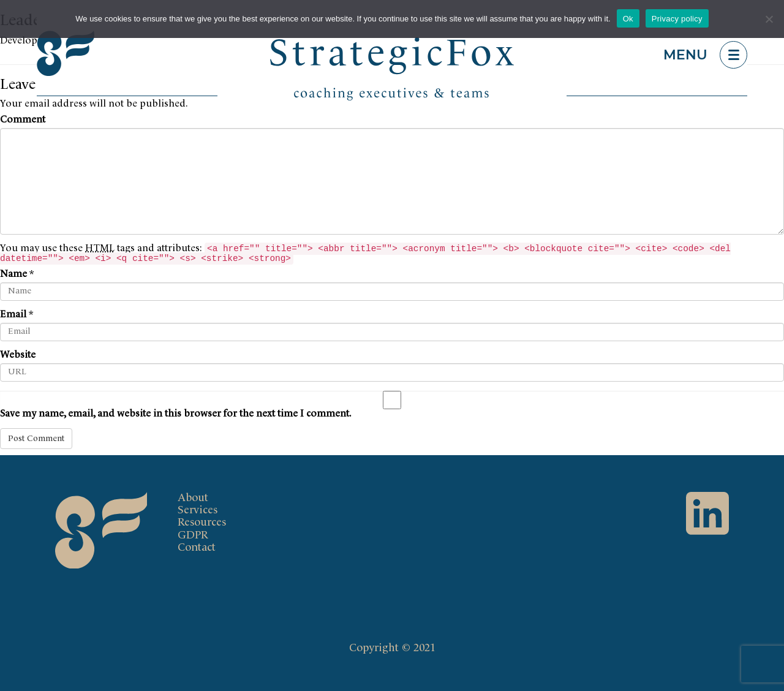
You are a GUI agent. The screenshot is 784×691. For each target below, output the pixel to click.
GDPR (193, 535)
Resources (202, 523)
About (193, 498)
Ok (628, 19)
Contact (197, 548)
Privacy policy (677, 19)
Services (198, 510)
